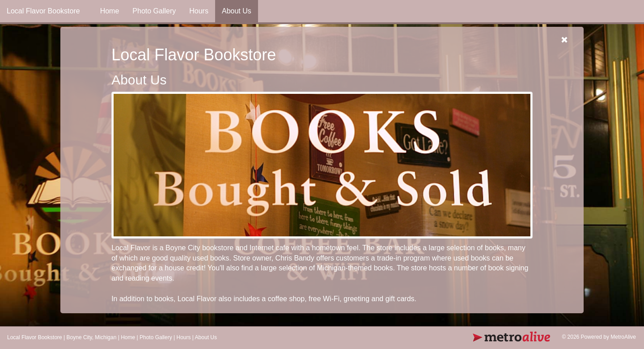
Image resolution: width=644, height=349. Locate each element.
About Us (237, 11)
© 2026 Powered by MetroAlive (599, 337)
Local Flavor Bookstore (35, 337)
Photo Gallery (154, 11)
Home (110, 11)
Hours (199, 11)
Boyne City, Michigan (92, 337)
